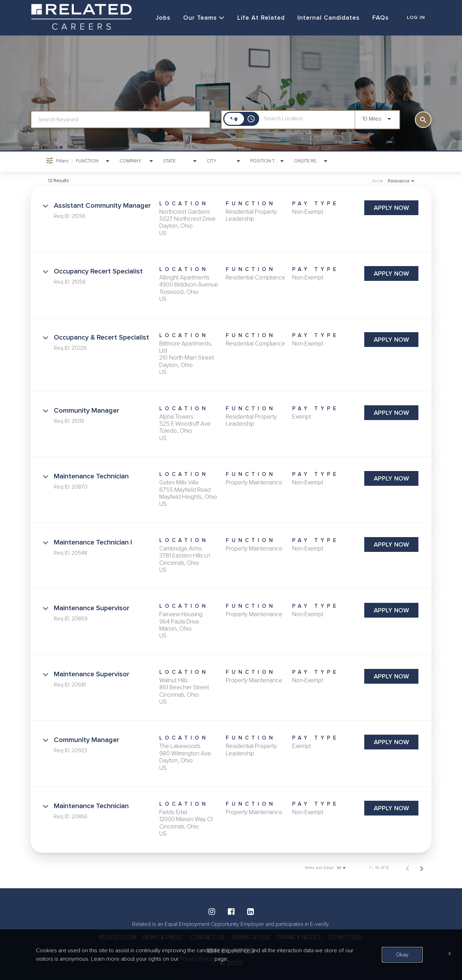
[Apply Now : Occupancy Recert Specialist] (391, 274)
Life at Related (258, 18)
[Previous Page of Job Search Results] (408, 868)
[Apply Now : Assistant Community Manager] (391, 208)
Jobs (160, 18)
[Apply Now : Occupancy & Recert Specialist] (391, 340)
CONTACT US (205, 937)
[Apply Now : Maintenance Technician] (391, 479)
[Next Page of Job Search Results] (422, 868)
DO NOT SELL (353, 937)
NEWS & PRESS (158, 937)
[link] (231, 220)
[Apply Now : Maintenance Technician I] (391, 545)
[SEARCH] (423, 120)
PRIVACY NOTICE (303, 937)
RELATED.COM (109, 937)
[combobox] (120, 120)
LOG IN (416, 18)
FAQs (378, 18)
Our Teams (201, 18)
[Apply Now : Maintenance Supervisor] (391, 611)
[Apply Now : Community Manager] (391, 413)
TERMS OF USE (251, 937)
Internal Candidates (326, 18)
